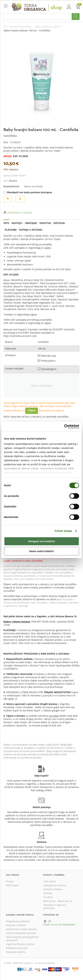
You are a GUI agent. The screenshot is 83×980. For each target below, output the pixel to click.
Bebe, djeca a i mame (48, 27)
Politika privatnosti (17, 948)
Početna (5, 27)
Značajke (31, 223)
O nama (48, 897)
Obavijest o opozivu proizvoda (55, 906)
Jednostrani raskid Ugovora (22, 929)
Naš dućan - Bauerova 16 (58, 901)
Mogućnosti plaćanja (18, 921)
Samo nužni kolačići (41, 551)
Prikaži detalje (63, 531)
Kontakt (48, 893)
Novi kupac (12, 885)
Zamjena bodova (53, 889)
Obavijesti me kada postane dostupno (28, 192)
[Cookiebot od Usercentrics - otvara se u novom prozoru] (64, 427)
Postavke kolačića (16, 952)
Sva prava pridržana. (45, 963)
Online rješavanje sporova (21, 933)
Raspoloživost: (12, 186)
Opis (6, 223)
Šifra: (6, 142)
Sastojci (17, 223)
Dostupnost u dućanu (20, 213)
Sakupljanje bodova (55, 885)
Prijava (32, 411)
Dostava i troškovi (16, 925)
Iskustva (45, 223)
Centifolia (10, 136)
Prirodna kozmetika (21, 27)
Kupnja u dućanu (31, 230)
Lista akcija (50, 881)
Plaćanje (11, 230)
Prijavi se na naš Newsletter (59, 924)
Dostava (59, 223)
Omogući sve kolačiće (42, 541)
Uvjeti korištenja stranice (20, 944)
